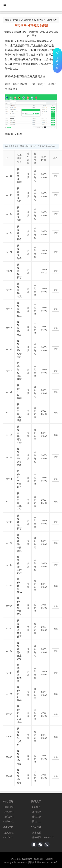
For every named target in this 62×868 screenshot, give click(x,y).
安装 (56, 176)
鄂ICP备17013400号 (48, 862)
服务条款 (9, 821)
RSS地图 (37, 859)
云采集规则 (51, 20)
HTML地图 (48, 859)
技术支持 (37, 833)
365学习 (9, 837)
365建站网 (26, 20)
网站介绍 (9, 807)
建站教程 (9, 833)
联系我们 (9, 812)
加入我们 (9, 817)
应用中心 (39, 20)
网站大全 (37, 821)
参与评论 (32, 35)
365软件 (36, 807)
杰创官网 (37, 812)
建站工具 (37, 817)
